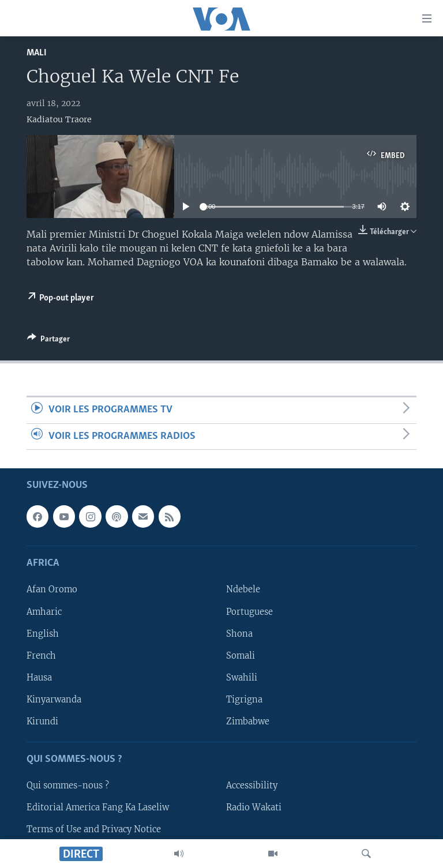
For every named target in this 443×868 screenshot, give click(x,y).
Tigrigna (244, 700)
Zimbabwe (248, 722)
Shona (239, 633)
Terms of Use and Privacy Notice (94, 829)
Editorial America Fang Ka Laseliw (98, 807)
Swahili (242, 678)
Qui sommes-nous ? (68, 786)
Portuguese (249, 611)
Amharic (44, 611)
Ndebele (243, 589)
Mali (37, 53)
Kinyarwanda (54, 700)
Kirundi (42, 722)
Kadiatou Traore (59, 119)
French (41, 656)
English (43, 633)
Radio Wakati (254, 807)
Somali (241, 656)
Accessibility (252, 786)
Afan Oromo (52, 589)
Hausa (39, 678)
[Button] (48, 341)
